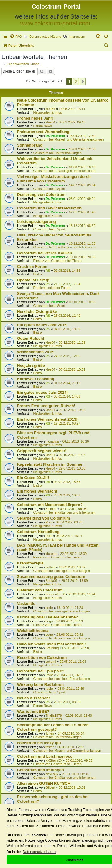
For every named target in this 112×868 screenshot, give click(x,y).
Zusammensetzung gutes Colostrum (51, 577)
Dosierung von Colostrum (41, 195)
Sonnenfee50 (55, 594)
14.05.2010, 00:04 (71, 733)
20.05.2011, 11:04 (73, 662)
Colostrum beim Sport (49, 189)
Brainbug (52, 648)
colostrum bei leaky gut (39, 743)
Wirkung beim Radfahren (40, 684)
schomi (51, 662)
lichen (50, 733)
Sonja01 (51, 581)
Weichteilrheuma (33, 631)
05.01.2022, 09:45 (72, 122)
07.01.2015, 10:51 (72, 369)
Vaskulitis (26, 604)
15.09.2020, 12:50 (82, 136)
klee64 (50, 109)
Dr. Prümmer (55, 136)
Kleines (51, 509)
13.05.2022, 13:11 (72, 109)
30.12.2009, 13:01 (72, 787)
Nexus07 (52, 774)
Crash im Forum (32, 267)
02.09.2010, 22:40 (79, 715)
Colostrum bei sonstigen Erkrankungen (62, 571)
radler (50, 689)
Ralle (49, 675)
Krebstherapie (30, 563)
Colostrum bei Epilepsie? (41, 671)
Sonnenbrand (30, 145)
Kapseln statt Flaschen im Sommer (50, 464)
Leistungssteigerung (36, 222)
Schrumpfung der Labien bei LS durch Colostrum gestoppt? (53, 727)
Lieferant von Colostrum (40, 590)
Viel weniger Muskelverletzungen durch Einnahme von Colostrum (54, 179)
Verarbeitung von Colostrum (43, 518)
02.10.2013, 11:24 (72, 455)
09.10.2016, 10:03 (82, 302)
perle (49, 608)
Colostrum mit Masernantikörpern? (50, 505)
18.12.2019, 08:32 (82, 226)
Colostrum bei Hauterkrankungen (57, 153)
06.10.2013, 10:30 (76, 441)
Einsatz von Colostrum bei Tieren (57, 261)
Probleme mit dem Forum (52, 288)
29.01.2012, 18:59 (75, 581)
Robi (49, 522)
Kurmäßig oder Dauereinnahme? (47, 617)
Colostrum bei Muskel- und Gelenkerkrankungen (68, 139)
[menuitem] (16, 37)
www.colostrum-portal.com (55, 23)
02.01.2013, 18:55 (67, 482)
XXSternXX (54, 760)
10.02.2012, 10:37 (72, 567)
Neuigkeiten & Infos (47, 112)
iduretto (51, 554)
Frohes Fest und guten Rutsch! (46, 406)
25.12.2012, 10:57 (67, 495)
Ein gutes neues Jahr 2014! (42, 392)
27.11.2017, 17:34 (67, 284)
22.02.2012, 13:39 (73, 554)
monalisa (52, 441)
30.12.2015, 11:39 (72, 342)
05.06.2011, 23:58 (76, 648)
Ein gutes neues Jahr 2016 (42, 325)
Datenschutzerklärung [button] (40, 852)
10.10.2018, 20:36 (82, 257)
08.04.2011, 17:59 (71, 689)
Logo (49, 621)
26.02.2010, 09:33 (79, 760)
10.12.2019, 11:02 (82, 244)
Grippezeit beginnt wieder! (42, 451)
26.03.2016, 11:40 (67, 316)
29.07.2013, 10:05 (72, 468)
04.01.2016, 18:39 (67, 329)
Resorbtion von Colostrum (42, 658)
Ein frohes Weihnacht (37, 491)
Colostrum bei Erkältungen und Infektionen (64, 171)
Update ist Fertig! (33, 280)
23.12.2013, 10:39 (72, 410)
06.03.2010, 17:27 (71, 747)
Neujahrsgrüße (31, 365)
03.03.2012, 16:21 (69, 536)
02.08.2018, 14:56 (67, 271)
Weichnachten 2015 (35, 352)
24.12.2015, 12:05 (67, 356)
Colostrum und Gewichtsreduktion (49, 208)
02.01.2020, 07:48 (82, 212)
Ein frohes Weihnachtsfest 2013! (47, 419)
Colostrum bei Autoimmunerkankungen (62, 638)
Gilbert (50, 787)
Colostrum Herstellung (38, 532)
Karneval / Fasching (36, 379)
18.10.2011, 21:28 (70, 608)
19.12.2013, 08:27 (67, 423)
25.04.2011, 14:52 (70, 675)
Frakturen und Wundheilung (43, 132)
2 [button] (76, 81)
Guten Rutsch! (31, 338)
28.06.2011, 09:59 (70, 621)
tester (50, 747)
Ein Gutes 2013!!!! (34, 478)
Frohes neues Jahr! (35, 118)
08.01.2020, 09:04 (82, 199)
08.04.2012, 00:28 (69, 522)
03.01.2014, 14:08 (67, 396)
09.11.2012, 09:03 (73, 509)
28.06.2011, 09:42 (70, 635)
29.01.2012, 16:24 (82, 594)
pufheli (50, 567)
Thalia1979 (53, 715)
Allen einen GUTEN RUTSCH (44, 783)
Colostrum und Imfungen (40, 770)
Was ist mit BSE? (33, 711)
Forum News (42, 126)
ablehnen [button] (39, 835)
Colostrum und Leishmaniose (45, 756)
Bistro (37, 274)
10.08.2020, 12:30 (82, 149)
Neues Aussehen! (33, 698)
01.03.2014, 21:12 (67, 383)
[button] (83, 81)
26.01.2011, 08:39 (67, 702)
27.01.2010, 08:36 (75, 774)
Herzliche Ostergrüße (37, 311)
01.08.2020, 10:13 (82, 167)
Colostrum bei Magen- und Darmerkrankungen (67, 751)
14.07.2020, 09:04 (82, 185)
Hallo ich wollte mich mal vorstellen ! (52, 644)
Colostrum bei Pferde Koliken (45, 253)
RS (48, 271)
